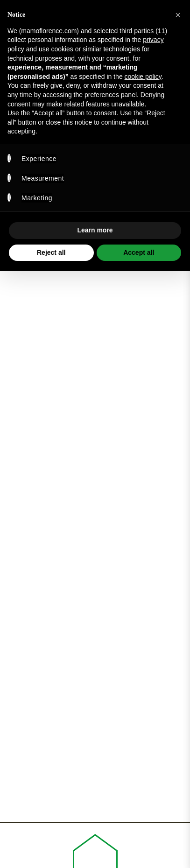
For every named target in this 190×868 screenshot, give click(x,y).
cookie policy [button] (143, 77)
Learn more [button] (95, 230)
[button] (178, 15)
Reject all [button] (51, 252)
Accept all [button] (139, 252)
